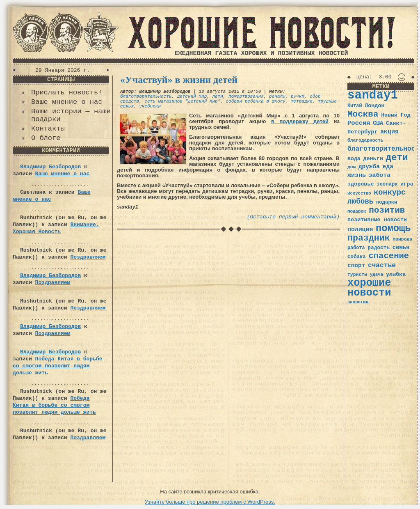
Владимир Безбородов (50, 167)
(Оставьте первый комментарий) (293, 217)
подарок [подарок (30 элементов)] (357, 211)
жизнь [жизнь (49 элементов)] (357, 175)
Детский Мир (192, 96)
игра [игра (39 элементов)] (407, 184)
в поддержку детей (300, 121)
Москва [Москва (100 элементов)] (363, 114)
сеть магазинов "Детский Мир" (182, 101)
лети (217, 96)
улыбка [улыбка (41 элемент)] (396, 274)
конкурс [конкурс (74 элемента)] (390, 193)
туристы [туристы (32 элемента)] (357, 274)
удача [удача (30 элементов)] (377, 275)
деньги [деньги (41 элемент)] (373, 159)
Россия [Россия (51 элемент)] (359, 123)
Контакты (48, 129)
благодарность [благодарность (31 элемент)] (365, 140)
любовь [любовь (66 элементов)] (360, 202)
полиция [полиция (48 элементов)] (360, 229)
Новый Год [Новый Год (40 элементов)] (396, 115)
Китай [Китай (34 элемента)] (355, 106)
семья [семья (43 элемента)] (401, 248)
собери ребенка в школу (255, 101)
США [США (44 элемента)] (378, 123)
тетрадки (302, 101)
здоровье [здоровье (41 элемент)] (361, 184)
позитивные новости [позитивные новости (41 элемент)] (377, 220)
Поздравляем (88, 257)
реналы (277, 96)
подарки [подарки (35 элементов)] (387, 202)
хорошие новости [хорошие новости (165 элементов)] (369, 288)
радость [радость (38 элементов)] (379, 248)
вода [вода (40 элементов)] (354, 159)
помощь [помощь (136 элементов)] (393, 228)
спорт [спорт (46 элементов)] (356, 266)
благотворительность (146, 96)
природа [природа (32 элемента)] (402, 239)
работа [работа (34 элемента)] (356, 248)
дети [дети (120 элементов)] (397, 158)
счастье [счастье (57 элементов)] (382, 265)
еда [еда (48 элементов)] (388, 167)
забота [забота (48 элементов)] (380, 175)
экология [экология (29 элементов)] (358, 302)
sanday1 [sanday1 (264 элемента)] (373, 95)
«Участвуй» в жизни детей (179, 80)
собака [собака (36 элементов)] (357, 257)
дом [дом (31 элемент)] (352, 167)
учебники (150, 106)
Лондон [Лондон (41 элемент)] (374, 106)
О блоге (46, 138)
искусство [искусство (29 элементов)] (359, 193)
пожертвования (246, 96)
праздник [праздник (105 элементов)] (369, 238)
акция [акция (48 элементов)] (389, 132)
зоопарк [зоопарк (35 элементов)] (387, 184)
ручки (298, 96)
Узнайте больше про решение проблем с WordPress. (210, 502)
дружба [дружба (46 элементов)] (369, 167)
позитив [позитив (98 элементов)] (387, 210)
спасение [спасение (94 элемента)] (389, 256)
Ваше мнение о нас (67, 102)
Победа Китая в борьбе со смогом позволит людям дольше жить (57, 366)
